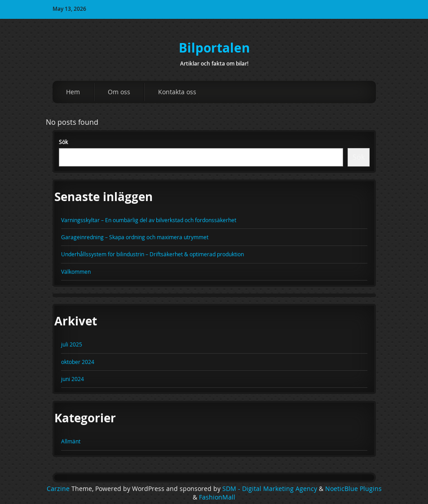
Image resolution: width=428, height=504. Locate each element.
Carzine (59, 489)
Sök (63, 142)
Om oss (119, 92)
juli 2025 (72, 344)
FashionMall (217, 497)
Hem (73, 92)
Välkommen (76, 272)
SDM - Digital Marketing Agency (270, 489)
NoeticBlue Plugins (353, 489)
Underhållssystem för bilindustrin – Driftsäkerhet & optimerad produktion (152, 254)
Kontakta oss (177, 92)
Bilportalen (214, 48)
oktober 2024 (78, 362)
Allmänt (71, 441)
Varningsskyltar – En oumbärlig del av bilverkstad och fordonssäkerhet (149, 220)
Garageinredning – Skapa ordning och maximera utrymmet (135, 237)
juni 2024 (73, 379)
